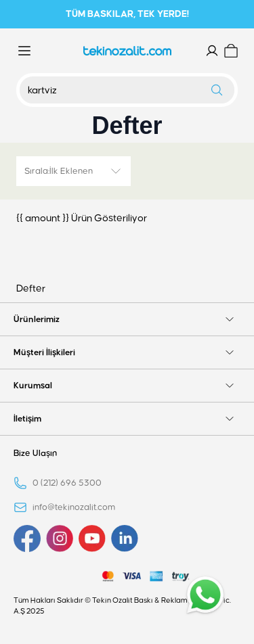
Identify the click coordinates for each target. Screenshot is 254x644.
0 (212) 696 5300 (67, 483)
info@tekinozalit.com (74, 507)
